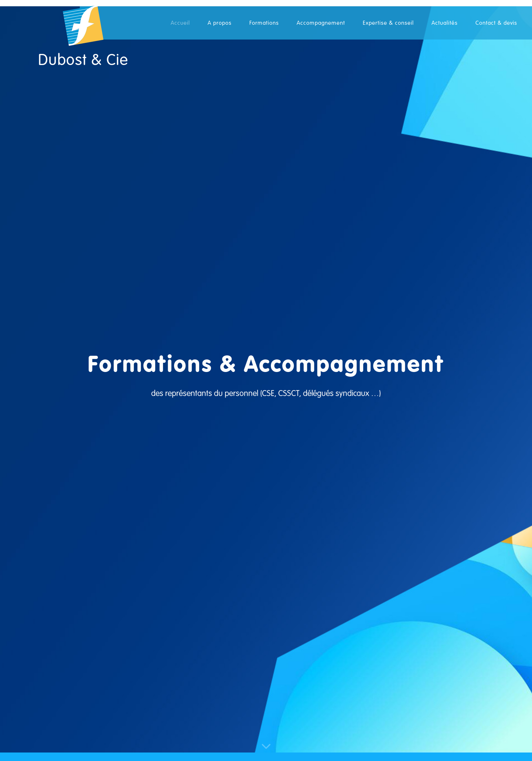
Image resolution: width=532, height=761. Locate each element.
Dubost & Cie (83, 60)
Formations (264, 23)
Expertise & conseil (388, 23)
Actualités (445, 23)
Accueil (180, 23)
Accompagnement (321, 23)
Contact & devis (496, 23)
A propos (220, 23)
